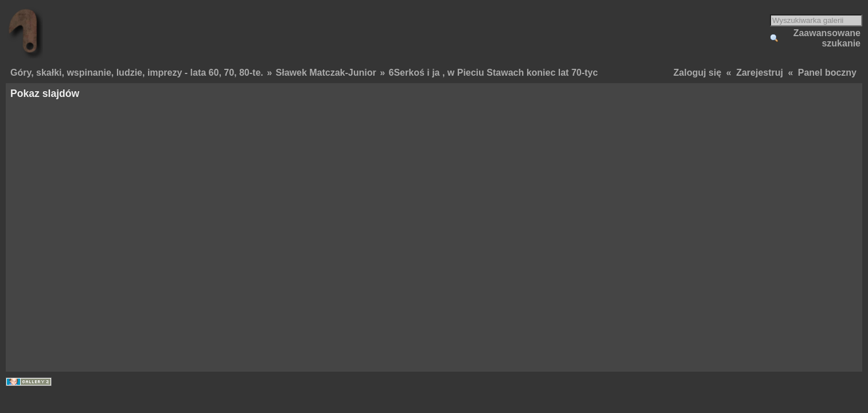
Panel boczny (827, 73)
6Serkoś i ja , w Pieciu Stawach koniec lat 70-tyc (494, 73)
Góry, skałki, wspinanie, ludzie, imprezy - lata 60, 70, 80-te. (137, 73)
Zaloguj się (698, 73)
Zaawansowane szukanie (827, 38)
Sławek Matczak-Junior (326, 73)
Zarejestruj (760, 73)
